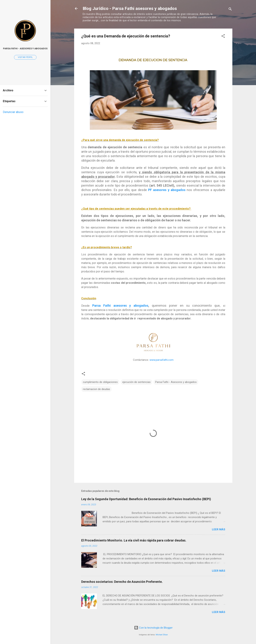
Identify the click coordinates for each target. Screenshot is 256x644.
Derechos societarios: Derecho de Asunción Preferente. (122, 582)
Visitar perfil (25, 57)
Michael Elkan (162, 635)
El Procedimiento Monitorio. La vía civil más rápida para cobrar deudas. (134, 540)
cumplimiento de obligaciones (100, 382)
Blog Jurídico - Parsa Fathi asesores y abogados (130, 9)
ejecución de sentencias (136, 382)
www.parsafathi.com (162, 360)
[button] (223, 37)
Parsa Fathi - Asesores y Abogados (25, 48)
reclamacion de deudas (96, 389)
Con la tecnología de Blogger (153, 628)
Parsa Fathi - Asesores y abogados (176, 382)
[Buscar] (230, 10)
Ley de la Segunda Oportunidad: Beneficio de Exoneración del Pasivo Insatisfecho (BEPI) (146, 499)
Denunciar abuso (13, 112)
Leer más (219, 529)
